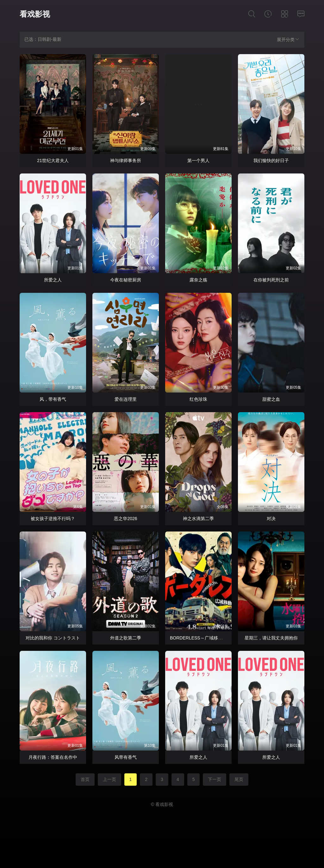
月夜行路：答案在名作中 (53, 757)
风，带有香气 (53, 399)
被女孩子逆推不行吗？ (53, 519)
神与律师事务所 (126, 160)
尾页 (239, 779)
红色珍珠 (198, 399)
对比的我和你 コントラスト (53, 638)
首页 (85, 779)
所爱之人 (53, 280)
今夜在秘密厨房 (126, 280)
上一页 (109, 779)
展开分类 (288, 39)
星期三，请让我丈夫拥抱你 (271, 638)
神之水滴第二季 (198, 519)
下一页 (215, 779)
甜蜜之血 (271, 399)
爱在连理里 (126, 399)
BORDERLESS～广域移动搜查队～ (205, 638)
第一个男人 (198, 160)
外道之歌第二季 (126, 638)
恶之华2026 (125, 519)
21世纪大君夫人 (53, 160)
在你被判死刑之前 (271, 280)
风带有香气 (126, 757)
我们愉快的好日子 (271, 160)
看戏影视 (35, 14)
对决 (271, 519)
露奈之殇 (198, 280)
